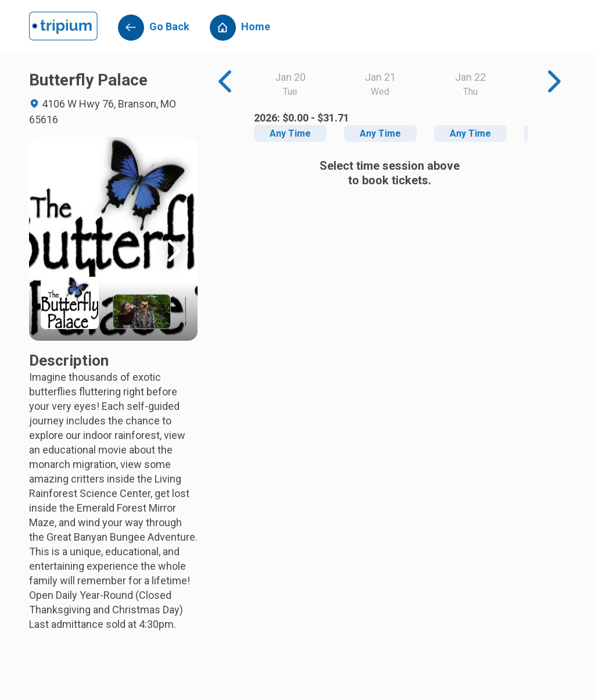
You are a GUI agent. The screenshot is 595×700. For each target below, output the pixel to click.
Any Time (290, 133)
